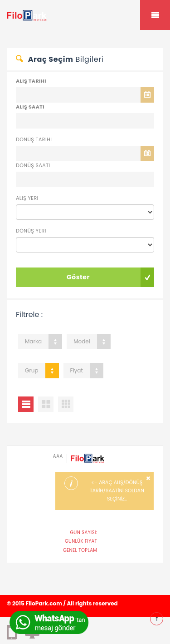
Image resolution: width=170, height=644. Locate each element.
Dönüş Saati (33, 165)
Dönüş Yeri (31, 231)
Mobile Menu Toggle (155, 15)
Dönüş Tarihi (34, 139)
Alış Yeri (27, 198)
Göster (78, 277)
